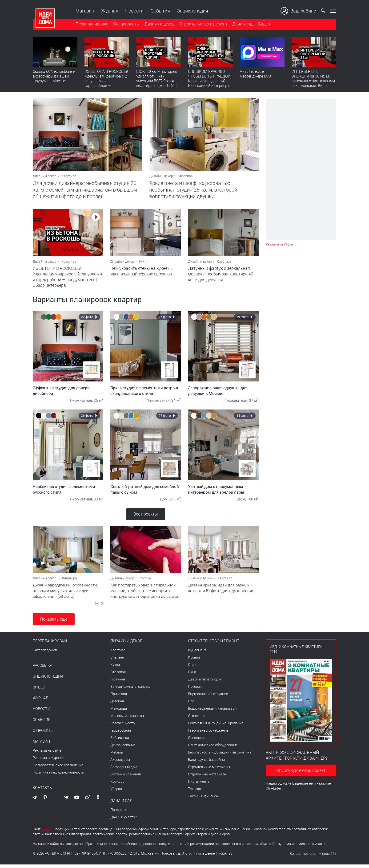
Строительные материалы (209, 770)
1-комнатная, (81, 403)
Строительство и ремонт (203, 24)
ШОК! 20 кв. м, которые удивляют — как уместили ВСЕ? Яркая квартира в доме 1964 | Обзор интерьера (157, 81)
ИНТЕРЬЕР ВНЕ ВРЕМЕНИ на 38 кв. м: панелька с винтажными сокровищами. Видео (313, 79)
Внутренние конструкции (208, 697)
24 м (176, 403)
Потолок (195, 690)
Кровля (194, 661)
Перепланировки (92, 24)
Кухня (144, 264)
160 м (253, 502)
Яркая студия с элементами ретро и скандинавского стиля (146, 393)
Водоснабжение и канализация (213, 712)
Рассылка (42, 669)
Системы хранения (126, 778)
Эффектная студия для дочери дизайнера (68, 393)
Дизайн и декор (159, 24)
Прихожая (119, 697)
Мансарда (119, 712)
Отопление (197, 719)
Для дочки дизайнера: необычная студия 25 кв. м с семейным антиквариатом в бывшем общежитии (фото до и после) (85, 191)
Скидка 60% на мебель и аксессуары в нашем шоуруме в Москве (54, 77)
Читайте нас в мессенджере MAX (256, 74)
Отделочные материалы (207, 778)
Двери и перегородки (205, 683)
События (160, 11)
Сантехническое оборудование (213, 749)
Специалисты (126, 24)
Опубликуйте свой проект (301, 774)
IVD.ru (46, 833)
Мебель (117, 756)
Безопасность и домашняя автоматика (220, 756)
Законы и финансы (203, 800)
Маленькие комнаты (127, 719)
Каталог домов (45, 654)
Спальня (117, 661)
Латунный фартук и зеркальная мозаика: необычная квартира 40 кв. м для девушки (221, 276)
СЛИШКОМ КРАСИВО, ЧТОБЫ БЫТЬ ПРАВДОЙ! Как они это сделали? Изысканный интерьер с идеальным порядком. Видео (210, 84)
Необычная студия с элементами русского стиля (68, 492)
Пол (191, 705)
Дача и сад (242, 24)
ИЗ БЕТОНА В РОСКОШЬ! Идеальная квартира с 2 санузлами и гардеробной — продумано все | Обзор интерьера (106, 84)
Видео (264, 24)
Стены (193, 668)
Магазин (84, 11)
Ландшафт (119, 813)
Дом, (164, 502)
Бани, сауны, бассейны (206, 763)
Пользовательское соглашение (58, 769)
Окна (192, 676)
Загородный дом (124, 770)
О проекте (43, 734)
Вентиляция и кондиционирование (216, 727)
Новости (134, 11)
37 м (254, 403)
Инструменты (199, 785)
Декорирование (123, 749)
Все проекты (146, 516)
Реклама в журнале (49, 761)
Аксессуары (120, 763)
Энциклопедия (192, 11)
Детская (117, 705)
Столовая (118, 676)
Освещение (197, 741)
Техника (195, 792)
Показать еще (54, 623)
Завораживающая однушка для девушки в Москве (223, 393)
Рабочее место (122, 727)
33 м (98, 502)
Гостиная (118, 683)
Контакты (43, 791)
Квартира (69, 177)
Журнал (109, 11)
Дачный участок (124, 821)
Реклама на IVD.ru (279, 244)
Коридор (117, 785)
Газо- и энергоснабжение (208, 734)
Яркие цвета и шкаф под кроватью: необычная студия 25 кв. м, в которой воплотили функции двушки (193, 191)
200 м (175, 502)
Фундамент (197, 654)
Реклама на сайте (47, 754)
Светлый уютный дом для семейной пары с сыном (146, 492)
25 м (98, 403)
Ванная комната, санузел (131, 690)
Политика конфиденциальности (58, 776)
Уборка (145, 582)
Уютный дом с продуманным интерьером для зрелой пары (223, 492)
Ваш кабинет (300, 11)
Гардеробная (121, 734)
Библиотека (120, 741)
